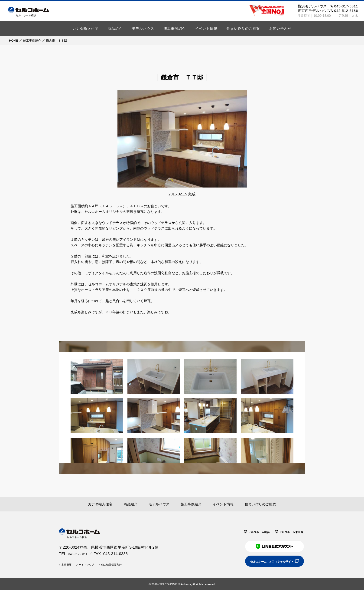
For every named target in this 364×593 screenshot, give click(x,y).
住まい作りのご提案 (243, 28)
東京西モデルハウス (328, 11)
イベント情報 (206, 28)
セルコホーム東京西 (288, 532)
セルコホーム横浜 (250, 532)
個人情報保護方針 (122, 568)
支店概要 (68, 568)
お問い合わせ (280, 28)
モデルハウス (143, 28)
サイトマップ (92, 568)
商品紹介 (115, 28)
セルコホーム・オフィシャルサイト (266, 564)
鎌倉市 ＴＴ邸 (57, 41)
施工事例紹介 (175, 28)
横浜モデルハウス (328, 6)
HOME (14, 41)
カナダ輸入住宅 (85, 28)
